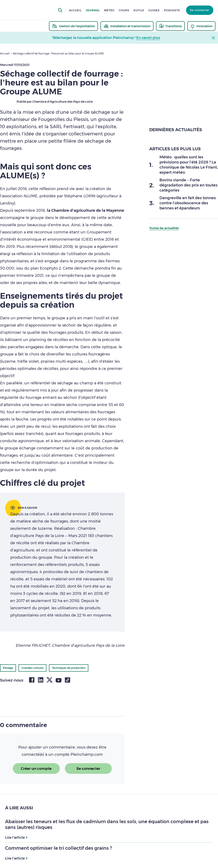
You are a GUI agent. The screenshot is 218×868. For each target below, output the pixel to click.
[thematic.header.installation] (127, 26)
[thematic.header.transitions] (170, 26)
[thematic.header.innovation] (201, 26)
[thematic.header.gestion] (73, 26)
